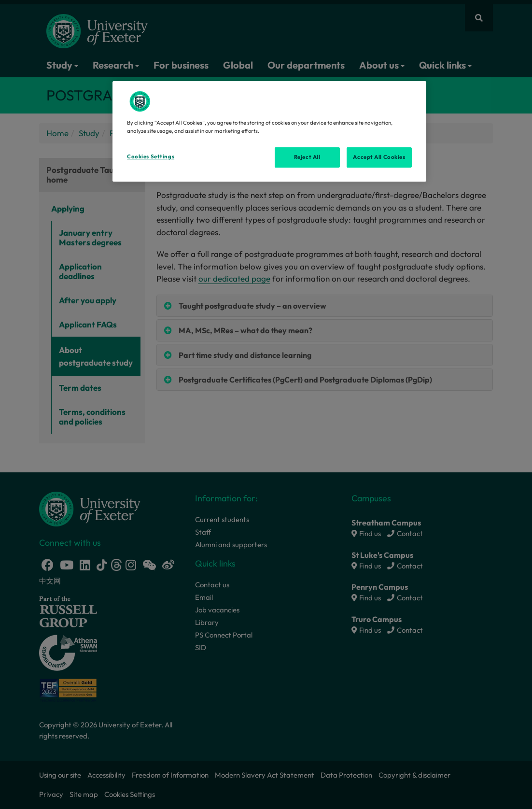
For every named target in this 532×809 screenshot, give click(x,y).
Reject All (307, 157)
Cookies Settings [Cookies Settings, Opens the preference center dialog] (151, 156)
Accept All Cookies (379, 157)
